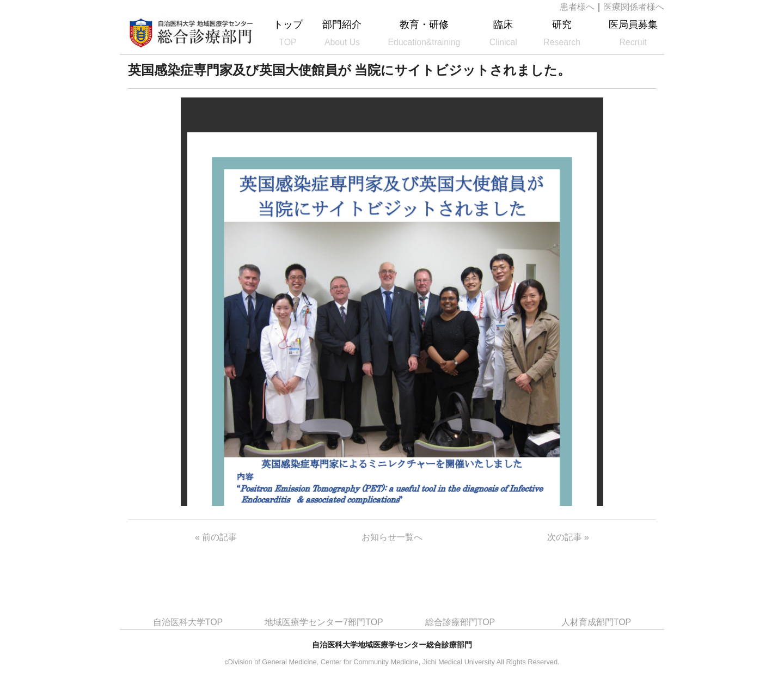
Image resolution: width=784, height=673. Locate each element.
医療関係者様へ (634, 7)
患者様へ (577, 7)
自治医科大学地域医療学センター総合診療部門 (191, 33)
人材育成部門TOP (596, 622)
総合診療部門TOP (460, 622)
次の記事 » (568, 537)
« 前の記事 (216, 537)
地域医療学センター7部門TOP (324, 622)
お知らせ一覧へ (392, 537)
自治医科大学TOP (188, 622)
